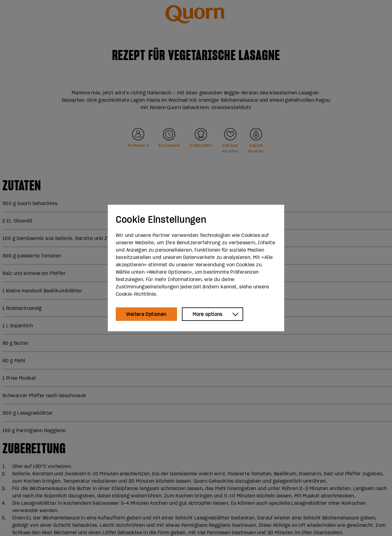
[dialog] (196, 268)
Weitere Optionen (146, 314)
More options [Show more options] (208, 314)
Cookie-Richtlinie (136, 294)
